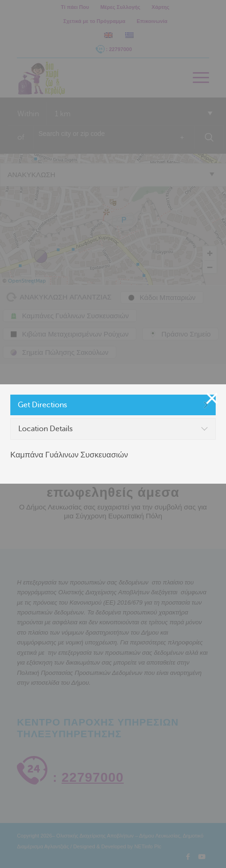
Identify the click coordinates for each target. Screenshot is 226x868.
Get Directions (42, 405)
